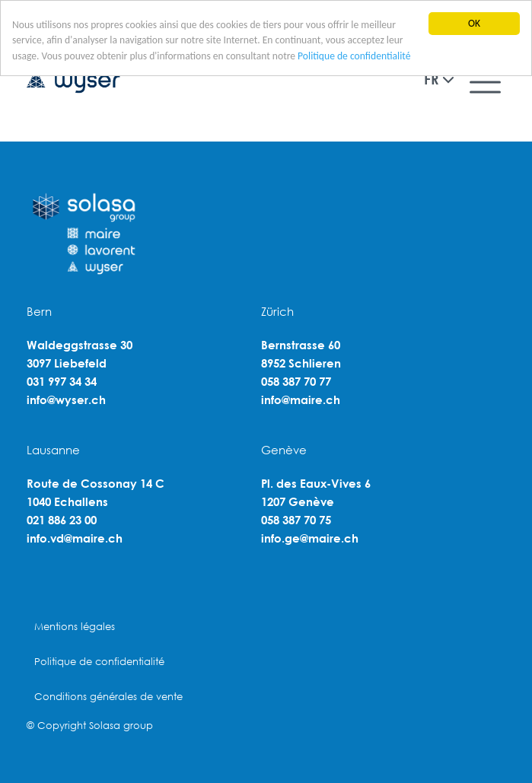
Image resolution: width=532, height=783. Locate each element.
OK (474, 23)
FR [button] (431, 79)
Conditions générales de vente (108, 697)
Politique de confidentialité (354, 56)
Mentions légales (75, 627)
